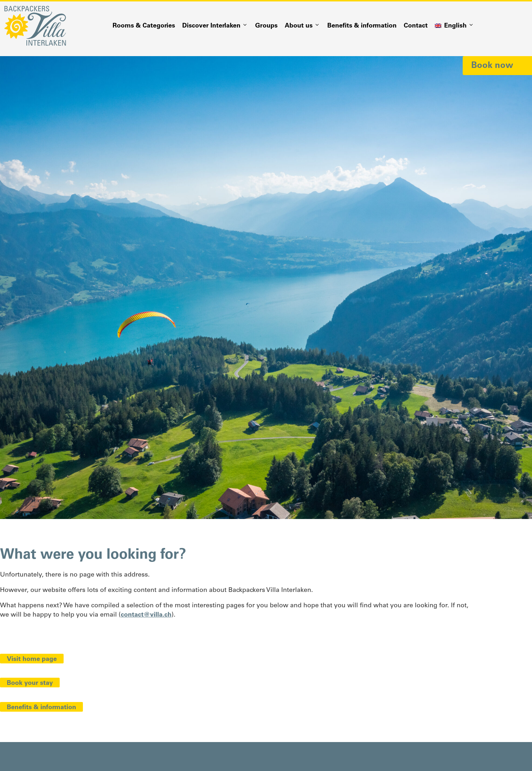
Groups (266, 26)
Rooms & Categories (144, 26)
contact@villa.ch (146, 615)
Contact (416, 26)
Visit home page (32, 659)
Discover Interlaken (215, 26)
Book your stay (30, 683)
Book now (492, 66)
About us (302, 26)
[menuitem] (454, 26)
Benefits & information (362, 26)
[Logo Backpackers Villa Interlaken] (35, 26)
